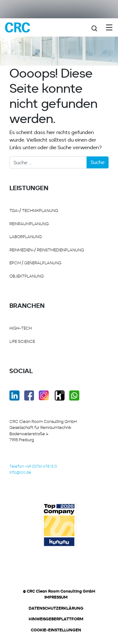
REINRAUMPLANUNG (29, 224)
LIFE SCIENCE (22, 341)
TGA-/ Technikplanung (34, 211)
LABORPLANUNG (26, 237)
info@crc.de (20, 472)
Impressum (56, 597)
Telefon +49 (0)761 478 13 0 (33, 466)
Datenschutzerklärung (56, 608)
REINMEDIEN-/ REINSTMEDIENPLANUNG (47, 250)
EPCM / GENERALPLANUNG (35, 263)
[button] (53, 633)
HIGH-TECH (21, 328)
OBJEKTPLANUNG (27, 276)
